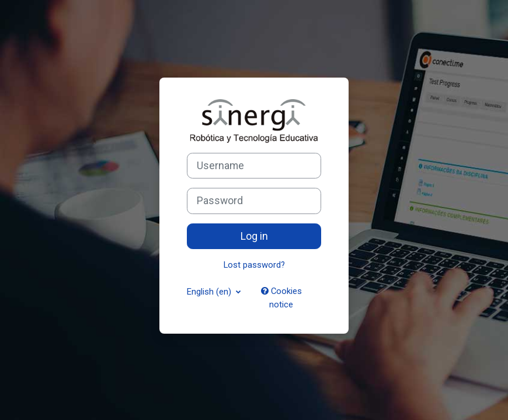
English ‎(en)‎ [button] (210, 292)
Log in (254, 236)
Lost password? (254, 265)
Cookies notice (281, 297)
